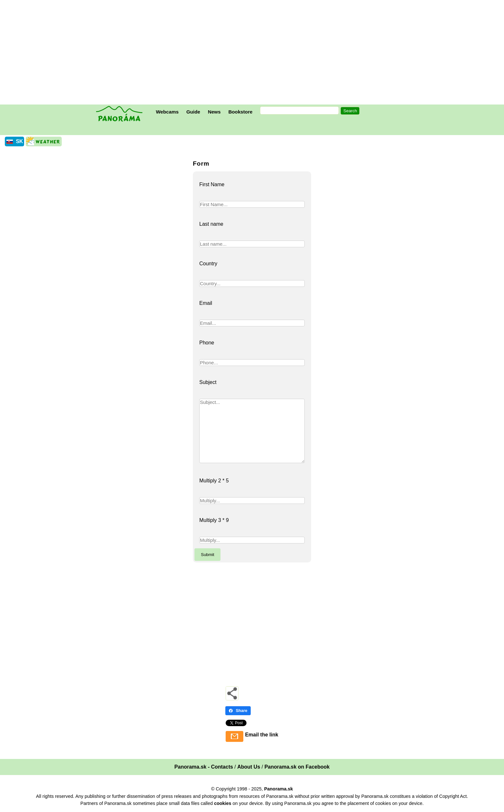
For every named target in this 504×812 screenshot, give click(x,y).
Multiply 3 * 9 (214, 520)
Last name (211, 224)
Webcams (167, 112)
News (214, 112)
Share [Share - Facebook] (238, 711)
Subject (208, 382)
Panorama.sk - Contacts (204, 767)
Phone (207, 343)
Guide (193, 112)
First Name (212, 184)
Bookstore (240, 112)
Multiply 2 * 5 (214, 481)
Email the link (261, 735)
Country (208, 264)
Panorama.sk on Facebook (297, 767)
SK (19, 141)
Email (206, 303)
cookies (223, 803)
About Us (249, 767)
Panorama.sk (279, 789)
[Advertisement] (254, 53)
